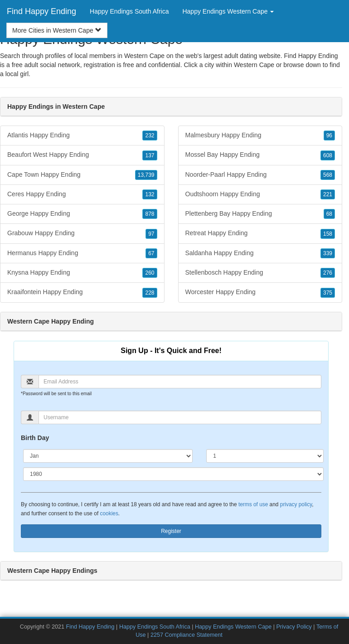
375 (328, 293)
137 (150, 155)
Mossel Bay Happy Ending (260, 155)
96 (329, 136)
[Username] (180, 417)
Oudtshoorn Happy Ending (260, 194)
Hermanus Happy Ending (82, 253)
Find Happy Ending (41, 11)
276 (328, 273)
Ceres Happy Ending (82, 194)
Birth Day (35, 438)
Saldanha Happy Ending (260, 253)
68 (329, 214)
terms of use (253, 504)
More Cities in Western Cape (57, 30)
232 (150, 136)
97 (151, 234)
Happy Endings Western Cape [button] (228, 11)
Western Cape (254, 65)
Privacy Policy (294, 627)
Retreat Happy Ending (260, 233)
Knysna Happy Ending (82, 273)
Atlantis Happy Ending (82, 136)
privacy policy (296, 504)
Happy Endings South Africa (129, 11)
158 (328, 234)
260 (150, 273)
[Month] (108, 456)
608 (328, 155)
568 (328, 175)
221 (328, 194)
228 (150, 293)
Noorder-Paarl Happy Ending (260, 175)
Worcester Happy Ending (260, 292)
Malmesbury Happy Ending (260, 136)
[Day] (265, 456)
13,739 (146, 175)
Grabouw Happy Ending (82, 233)
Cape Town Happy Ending (82, 175)
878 (150, 214)
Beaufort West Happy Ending (82, 155)
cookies (109, 513)
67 (151, 253)
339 (328, 253)
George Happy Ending (82, 214)
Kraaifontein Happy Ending (82, 292)
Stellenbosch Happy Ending (260, 273)
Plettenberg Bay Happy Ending (260, 214)
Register (171, 531)
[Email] (180, 382)
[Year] (173, 474)
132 (150, 194)
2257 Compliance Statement (187, 635)
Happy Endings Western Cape (233, 627)
